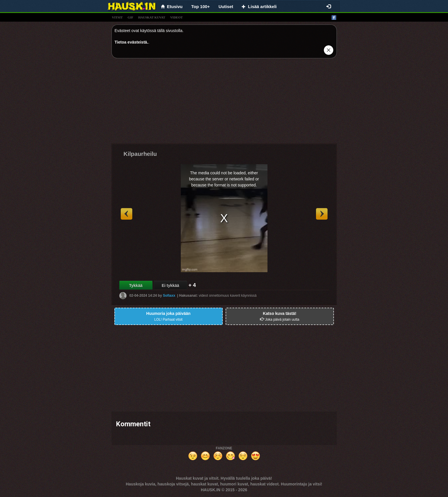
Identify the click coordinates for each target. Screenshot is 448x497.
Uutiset (226, 6)
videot (176, 17)
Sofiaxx (169, 296)
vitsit (117, 17)
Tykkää (136, 285)
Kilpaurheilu (140, 154)
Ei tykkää (171, 285)
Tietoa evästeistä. (131, 42)
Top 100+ (200, 6)
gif (131, 17)
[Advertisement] (224, 103)
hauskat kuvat (152, 17)
